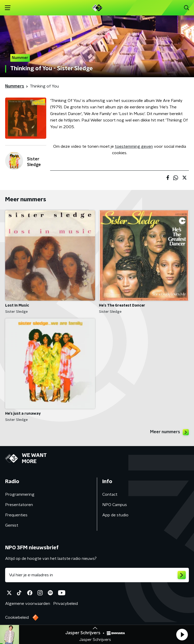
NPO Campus (115, 505)
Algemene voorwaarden (28, 604)
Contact (110, 494)
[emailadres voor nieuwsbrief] (97, 575)
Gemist (12, 525)
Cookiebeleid (17, 617)
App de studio (115, 515)
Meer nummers (169, 432)
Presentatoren (19, 505)
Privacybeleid (66, 604)
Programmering (20, 494)
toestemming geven (134, 146)
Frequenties (16, 515)
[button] (182, 634)
